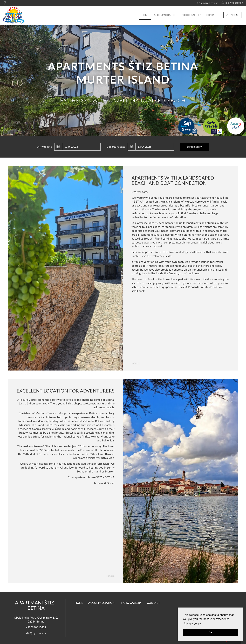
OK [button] (210, 632)
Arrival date (45, 147)
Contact (212, 15)
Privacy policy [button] (192, 624)
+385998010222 (36, 627)
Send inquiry (194, 147)
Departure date (116, 147)
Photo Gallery (191, 15)
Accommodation (165, 15)
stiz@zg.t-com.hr (36, 633)
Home (145, 15)
